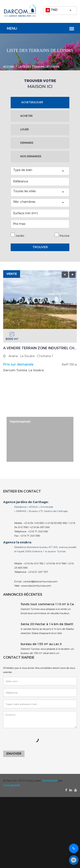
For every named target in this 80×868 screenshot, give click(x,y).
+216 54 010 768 (56, 563)
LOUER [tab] (25, 129)
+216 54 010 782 (34, 563)
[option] (40, 439)
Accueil (9, 67)
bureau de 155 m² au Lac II (41, 644)
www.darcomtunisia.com (36, 586)
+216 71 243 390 (38, 531)
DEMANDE (27, 143)
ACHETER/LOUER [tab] (32, 102)
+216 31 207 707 (38, 572)
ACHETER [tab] (26, 116)
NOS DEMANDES (31, 156)
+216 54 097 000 (40, 527)
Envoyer (14, 754)
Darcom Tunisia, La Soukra (23, 370)
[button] (60, 11)
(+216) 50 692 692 (56, 523)
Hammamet (20, 422)
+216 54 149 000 (34, 523)
